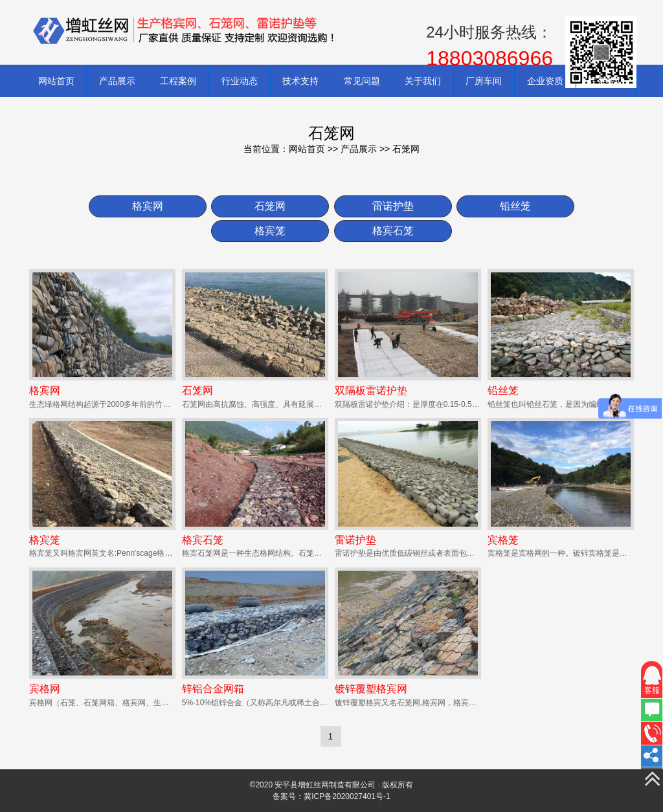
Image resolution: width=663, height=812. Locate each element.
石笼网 (406, 149)
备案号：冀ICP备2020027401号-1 (331, 796)
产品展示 (117, 81)
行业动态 (240, 81)
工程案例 (178, 81)
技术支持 (300, 81)
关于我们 (423, 81)
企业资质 (545, 81)
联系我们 (606, 81)
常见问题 (362, 81)
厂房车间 (484, 81)
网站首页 (56, 81)
